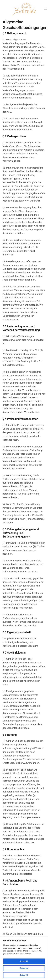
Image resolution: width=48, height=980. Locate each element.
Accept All (24, 961)
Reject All (24, 975)
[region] (24, 958)
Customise (24, 968)
